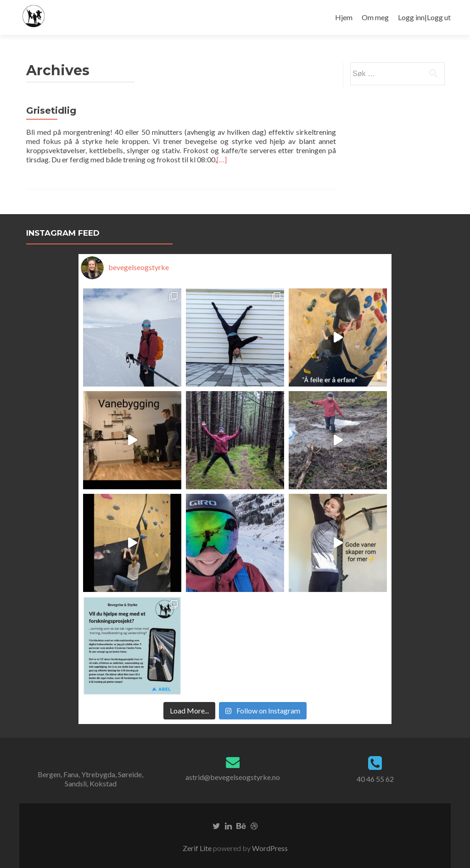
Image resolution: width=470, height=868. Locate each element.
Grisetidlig (51, 111)
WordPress (269, 848)
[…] (222, 159)
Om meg (375, 17)
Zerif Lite (198, 848)
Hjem (344, 17)
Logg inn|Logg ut (424, 17)
